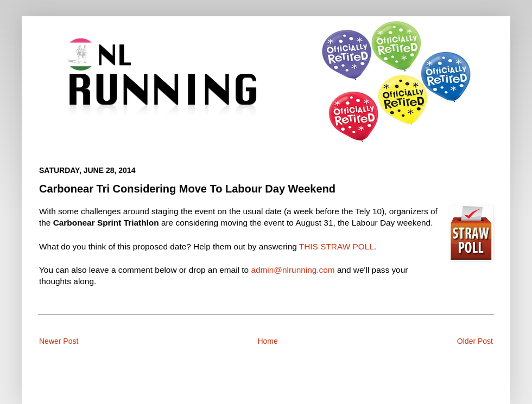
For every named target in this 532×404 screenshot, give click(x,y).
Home (267, 341)
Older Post (475, 341)
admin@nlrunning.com (293, 270)
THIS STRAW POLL (337, 246)
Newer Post (59, 341)
